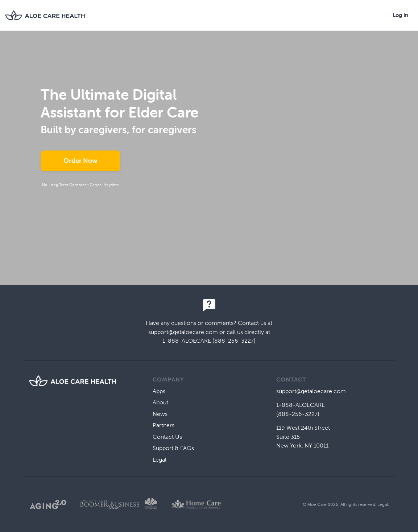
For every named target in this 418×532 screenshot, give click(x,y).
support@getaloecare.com (183, 332)
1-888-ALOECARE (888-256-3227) (209, 341)
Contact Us (167, 437)
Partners (164, 425)
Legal (160, 460)
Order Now (80, 161)
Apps (159, 391)
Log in (400, 15)
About (160, 402)
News (160, 414)
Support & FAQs (173, 448)
